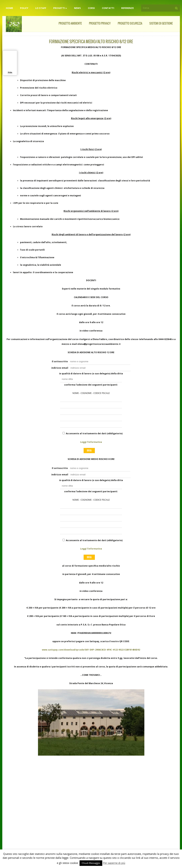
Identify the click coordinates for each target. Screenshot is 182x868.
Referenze (127, 8)
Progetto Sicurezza (130, 23)
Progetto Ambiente (70, 23)
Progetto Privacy (100, 23)
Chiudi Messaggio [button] (91, 863)
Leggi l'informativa (91, 442)
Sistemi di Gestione (161, 23)
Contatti (108, 8)
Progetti (60, 8)
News (77, 8)
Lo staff (41, 8)
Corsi (91, 8)
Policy (24, 8)
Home (9, 8)
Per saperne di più (114, 863)
